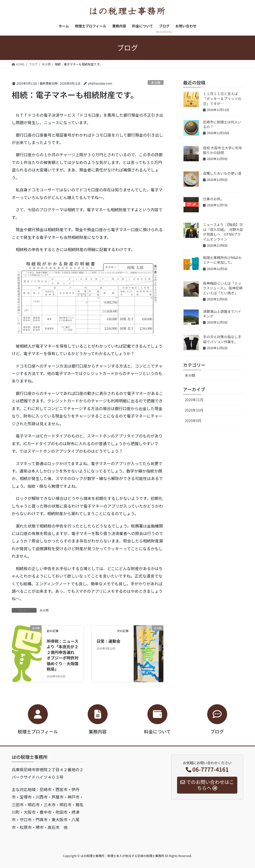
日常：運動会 (108, 641)
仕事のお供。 (213, 199)
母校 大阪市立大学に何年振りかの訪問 (223, 150)
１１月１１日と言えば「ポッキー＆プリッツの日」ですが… (222, 98)
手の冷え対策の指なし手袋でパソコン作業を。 (222, 339)
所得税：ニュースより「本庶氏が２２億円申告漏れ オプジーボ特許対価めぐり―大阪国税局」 (63, 655)
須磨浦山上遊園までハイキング (222, 314)
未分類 (156, 82)
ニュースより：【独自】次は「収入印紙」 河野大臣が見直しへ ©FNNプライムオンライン (223, 232)
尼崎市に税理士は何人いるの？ (222, 124)
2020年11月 (194, 400)
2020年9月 (193, 421)
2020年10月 (194, 410)
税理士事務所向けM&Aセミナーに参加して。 (222, 260)
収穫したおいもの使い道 (222, 173)
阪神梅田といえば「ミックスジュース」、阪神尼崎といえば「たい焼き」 (223, 288)
